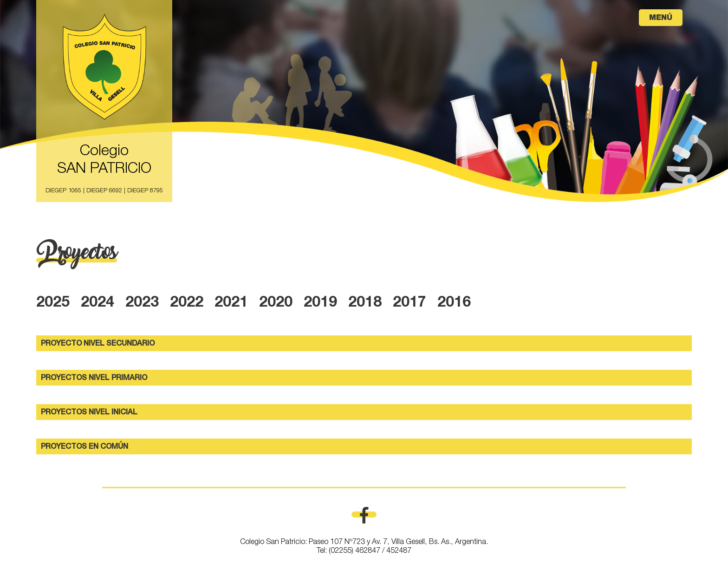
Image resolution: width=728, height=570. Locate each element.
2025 (53, 303)
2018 (365, 303)
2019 (320, 303)
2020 (276, 303)
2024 (97, 303)
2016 (454, 303)
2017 (409, 303)
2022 (187, 303)
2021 (231, 303)
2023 (142, 303)
